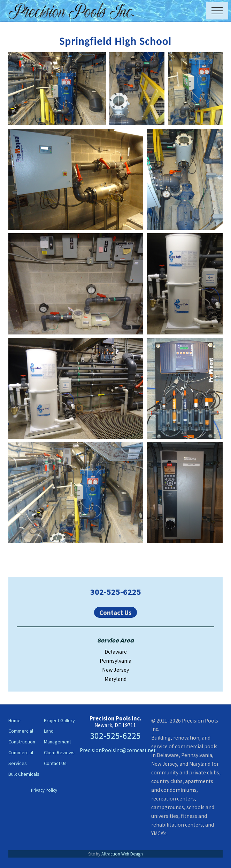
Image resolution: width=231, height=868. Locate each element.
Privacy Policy (44, 790)
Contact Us (115, 612)
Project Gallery (59, 720)
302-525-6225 (116, 592)
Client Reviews (59, 752)
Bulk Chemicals (24, 774)
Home (14, 720)
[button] (217, 11)
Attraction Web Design (122, 854)
